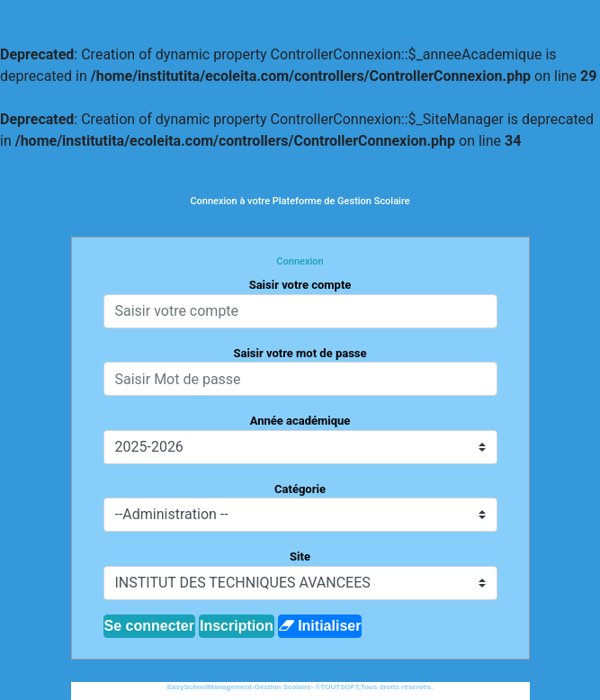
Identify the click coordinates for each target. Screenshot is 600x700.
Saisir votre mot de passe (300, 353)
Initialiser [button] (320, 626)
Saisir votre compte (300, 285)
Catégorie (300, 489)
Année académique (300, 421)
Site (300, 556)
